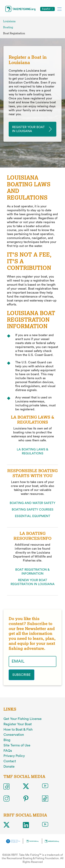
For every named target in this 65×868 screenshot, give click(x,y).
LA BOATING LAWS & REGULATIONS (33, 451)
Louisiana (9, 21)
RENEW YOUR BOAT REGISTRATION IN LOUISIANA (33, 582)
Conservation (14, 735)
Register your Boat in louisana (28, 129)
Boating (8, 27)
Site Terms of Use (17, 745)
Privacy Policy (14, 756)
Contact (10, 761)
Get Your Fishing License (23, 719)
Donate (9, 767)
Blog (7, 740)
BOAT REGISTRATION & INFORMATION (32, 572)
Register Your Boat (18, 724)
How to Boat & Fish (18, 730)
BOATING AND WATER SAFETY (32, 503)
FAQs (8, 751)
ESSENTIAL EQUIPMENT (33, 516)
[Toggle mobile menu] (59, 9)
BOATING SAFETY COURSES (33, 510)
